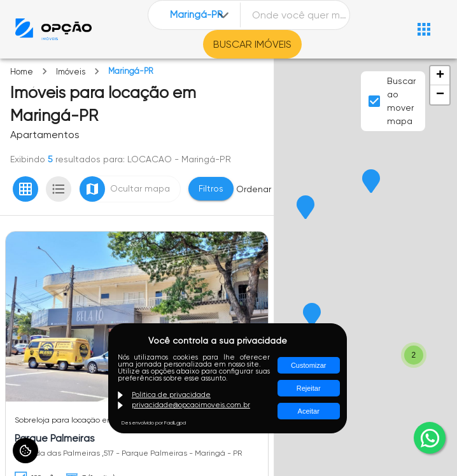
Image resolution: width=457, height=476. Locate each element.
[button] (306, 208)
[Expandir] (223, 15)
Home (22, 72)
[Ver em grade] (25, 189)
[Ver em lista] (59, 189)
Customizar (309, 365)
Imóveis (71, 72)
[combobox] (200, 15)
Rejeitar (309, 388)
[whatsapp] (430, 438)
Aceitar (309, 411)
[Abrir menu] (424, 29)
